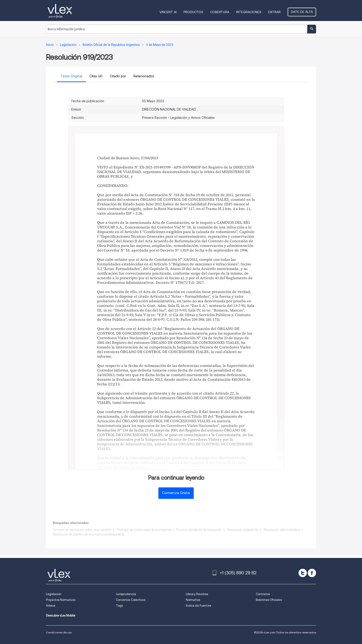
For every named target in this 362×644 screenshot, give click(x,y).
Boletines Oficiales (269, 600)
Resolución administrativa (282, 530)
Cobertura (220, 12)
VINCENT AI (168, 12)
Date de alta (302, 12)
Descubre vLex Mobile (61, 616)
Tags (119, 606)
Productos (193, 12)
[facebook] (312, 573)
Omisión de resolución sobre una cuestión (82, 530)
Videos (51, 606)
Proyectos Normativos (61, 600)
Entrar (275, 12)
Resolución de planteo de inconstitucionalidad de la (89, 534)
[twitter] (303, 573)
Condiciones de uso (59, 632)
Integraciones (249, 12)
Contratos (263, 594)
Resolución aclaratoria (243, 530)
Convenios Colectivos (131, 600)
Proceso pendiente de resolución (199, 530)
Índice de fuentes (198, 606)
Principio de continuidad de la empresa (144, 530)
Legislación (54, 594)
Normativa (193, 600)
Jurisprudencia (126, 594)
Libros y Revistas (197, 594)
